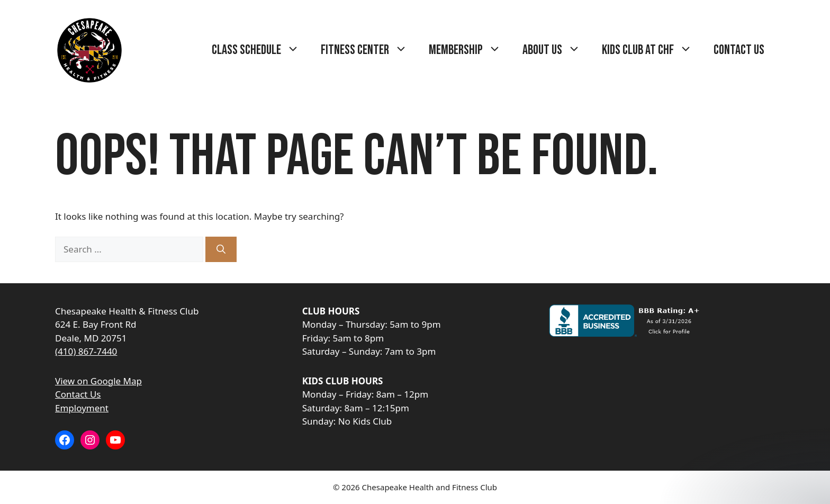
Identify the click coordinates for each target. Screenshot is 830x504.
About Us (557, 50)
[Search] (221, 249)
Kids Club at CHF (652, 50)
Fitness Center (369, 50)
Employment (82, 408)
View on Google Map (98, 381)
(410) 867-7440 (86, 351)
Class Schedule (261, 50)
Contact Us (739, 50)
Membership (470, 50)
